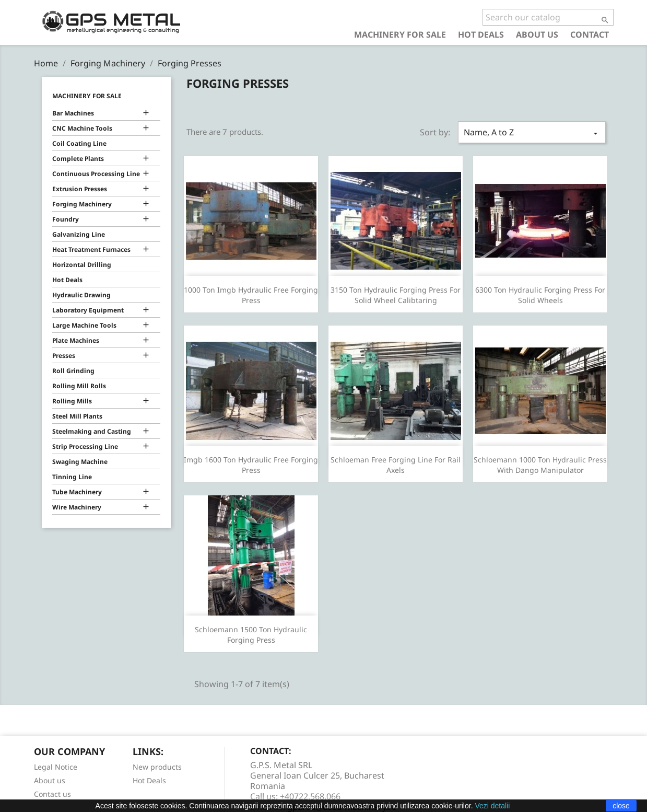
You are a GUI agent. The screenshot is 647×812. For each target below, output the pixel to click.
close (621, 806)
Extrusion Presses (80, 189)
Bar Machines (73, 113)
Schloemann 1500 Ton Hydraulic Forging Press (251, 635)
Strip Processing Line (85, 446)
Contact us (52, 794)
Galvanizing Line (79, 234)
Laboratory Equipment (88, 310)
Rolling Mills (72, 401)
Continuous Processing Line (96, 174)
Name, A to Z (532, 132)
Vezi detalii (492, 806)
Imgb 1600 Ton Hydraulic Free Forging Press (251, 465)
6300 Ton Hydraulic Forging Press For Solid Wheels (540, 295)
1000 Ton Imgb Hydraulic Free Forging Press (251, 295)
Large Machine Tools (84, 325)
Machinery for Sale (400, 34)
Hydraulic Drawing (81, 295)
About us (537, 34)
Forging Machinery (82, 204)
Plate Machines (76, 340)
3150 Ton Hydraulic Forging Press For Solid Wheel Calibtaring (396, 295)
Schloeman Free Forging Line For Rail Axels (396, 465)
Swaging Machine (80, 462)
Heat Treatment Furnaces (91, 250)
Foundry (66, 219)
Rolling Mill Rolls (79, 386)
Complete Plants (78, 159)
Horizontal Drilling (82, 265)
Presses (64, 356)
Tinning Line (72, 477)
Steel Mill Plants (77, 416)
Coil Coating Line (79, 143)
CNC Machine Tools (82, 128)
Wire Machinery (77, 507)
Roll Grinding (73, 371)
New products (157, 767)
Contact (590, 34)
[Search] (548, 17)
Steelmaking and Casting (92, 431)
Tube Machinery (77, 492)
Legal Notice (56, 767)
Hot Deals (481, 34)
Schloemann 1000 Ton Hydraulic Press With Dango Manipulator (540, 465)
